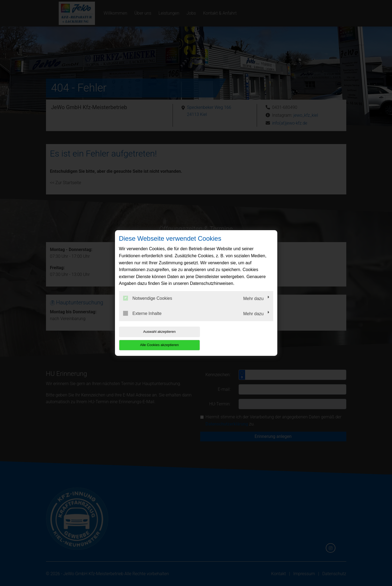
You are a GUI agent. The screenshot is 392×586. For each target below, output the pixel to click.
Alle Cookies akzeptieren (238, 338)
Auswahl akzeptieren (154, 338)
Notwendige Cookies (148, 305)
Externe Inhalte (142, 320)
